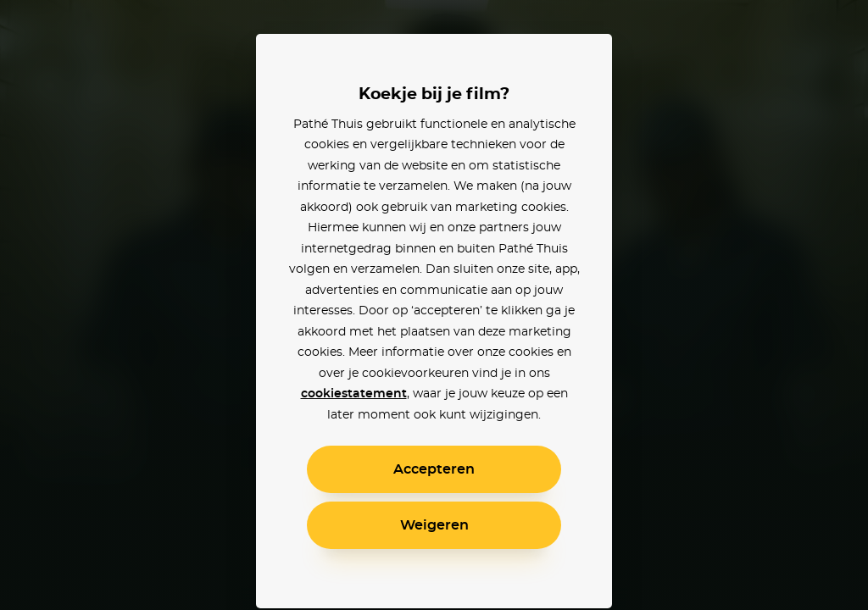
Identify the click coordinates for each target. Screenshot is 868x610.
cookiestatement (354, 394)
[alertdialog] (434, 305)
